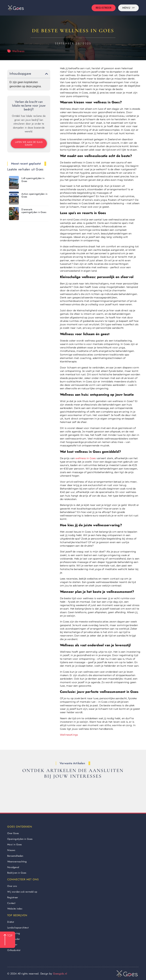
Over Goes (13, 833)
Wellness (18, 51)
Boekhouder (14, 939)
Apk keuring (14, 933)
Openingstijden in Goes (20, 839)
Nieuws (11, 850)
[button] (47, 74)
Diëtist (11, 922)
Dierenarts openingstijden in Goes (34, 211)
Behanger (12, 944)
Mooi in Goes (15, 844)
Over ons (12, 886)
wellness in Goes (86, 458)
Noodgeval (13, 867)
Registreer (13, 897)
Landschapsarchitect (18, 928)
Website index (15, 909)
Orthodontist (14, 950)
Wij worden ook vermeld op (22, 892)
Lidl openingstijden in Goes (33, 180)
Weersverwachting (17, 862)
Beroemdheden (15, 856)
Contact (11, 903)
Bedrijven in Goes (17, 873)
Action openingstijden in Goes (34, 195)
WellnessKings (69, 735)
